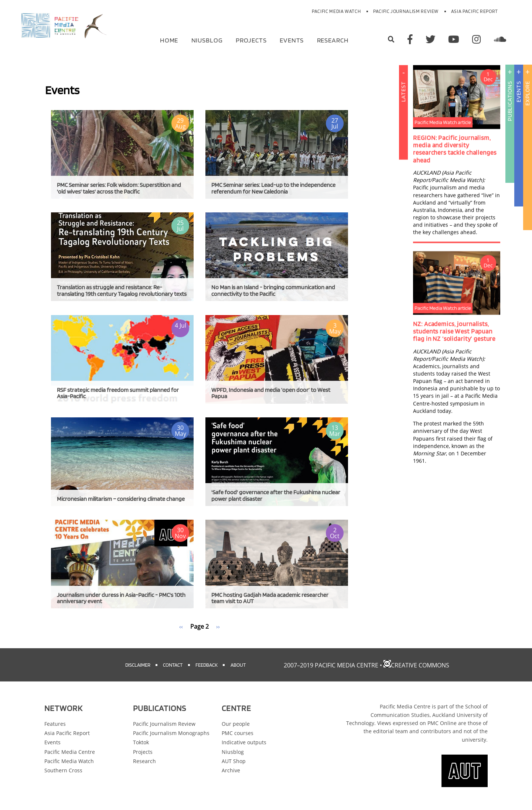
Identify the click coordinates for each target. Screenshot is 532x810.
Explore (527, 93)
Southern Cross (63, 770)
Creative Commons (420, 665)
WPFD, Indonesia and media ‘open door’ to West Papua (271, 393)
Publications (510, 101)
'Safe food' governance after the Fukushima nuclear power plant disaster (276, 495)
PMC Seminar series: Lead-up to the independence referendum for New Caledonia (273, 188)
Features (55, 724)
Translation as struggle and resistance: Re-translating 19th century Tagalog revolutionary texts (122, 290)
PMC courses (238, 733)
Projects (251, 40)
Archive (231, 770)
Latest (403, 142)
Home (169, 40)
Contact (173, 665)
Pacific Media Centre (70, 752)
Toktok (141, 742)
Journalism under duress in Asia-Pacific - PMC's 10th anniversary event (121, 598)
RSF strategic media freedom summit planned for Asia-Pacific (118, 393)
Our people (236, 724)
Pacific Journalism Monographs (171, 733)
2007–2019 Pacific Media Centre (331, 665)
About (238, 665)
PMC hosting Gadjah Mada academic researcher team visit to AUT (270, 598)
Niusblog (207, 40)
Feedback (207, 665)
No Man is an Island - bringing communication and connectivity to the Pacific (273, 290)
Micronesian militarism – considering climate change (121, 499)
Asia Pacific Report (475, 11)
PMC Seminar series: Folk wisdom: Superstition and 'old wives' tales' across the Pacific (119, 188)
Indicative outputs (244, 742)
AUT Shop (234, 761)
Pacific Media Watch (336, 11)
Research (333, 40)
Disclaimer (138, 665)
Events (292, 40)
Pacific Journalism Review (406, 11)
